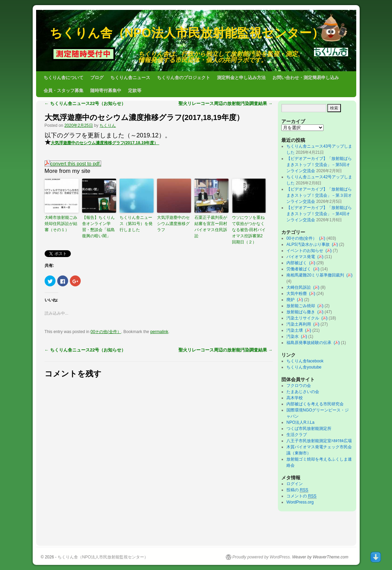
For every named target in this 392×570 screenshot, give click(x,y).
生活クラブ (297, 435)
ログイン (295, 484)
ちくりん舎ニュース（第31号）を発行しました (136, 224)
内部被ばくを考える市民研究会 (315, 404)
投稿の (297, 490)
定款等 (135, 91)
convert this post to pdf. (73, 164)
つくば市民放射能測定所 (309, 429)
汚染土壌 (296, 330)
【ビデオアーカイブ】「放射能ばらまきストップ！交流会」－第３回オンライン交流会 (319, 195)
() (322, 238)
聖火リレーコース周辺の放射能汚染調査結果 (226, 103)
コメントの (301, 496)
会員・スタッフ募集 (64, 91)
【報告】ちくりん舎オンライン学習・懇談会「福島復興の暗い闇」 (98, 227)
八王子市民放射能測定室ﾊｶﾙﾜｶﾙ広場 (321, 441)
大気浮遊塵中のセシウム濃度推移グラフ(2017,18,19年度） (144, 117)
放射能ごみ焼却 (302, 306)
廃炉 (292, 300)
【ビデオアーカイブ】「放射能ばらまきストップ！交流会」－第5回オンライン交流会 (319, 165)
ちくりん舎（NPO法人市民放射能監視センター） (187, 33)
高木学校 (295, 398)
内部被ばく (298, 263)
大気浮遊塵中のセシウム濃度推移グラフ (173, 224)
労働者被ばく (300, 269)
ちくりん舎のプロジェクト (184, 78)
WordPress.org (300, 502)
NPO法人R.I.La (300, 422)
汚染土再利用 (300, 324)
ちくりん (108, 125)
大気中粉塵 (298, 294)
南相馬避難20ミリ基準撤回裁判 (316, 275)
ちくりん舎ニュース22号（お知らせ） (85, 103)
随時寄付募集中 (106, 91)
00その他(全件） (106, 332)
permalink (159, 332)
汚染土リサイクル (304, 318)
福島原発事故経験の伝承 (310, 343)
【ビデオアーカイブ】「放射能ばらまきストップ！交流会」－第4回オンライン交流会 (319, 214)
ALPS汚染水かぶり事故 (309, 244)
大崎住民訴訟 (300, 287)
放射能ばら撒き (302, 312)
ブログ (97, 78)
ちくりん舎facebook (305, 361)
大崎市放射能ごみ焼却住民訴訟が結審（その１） (61, 224)
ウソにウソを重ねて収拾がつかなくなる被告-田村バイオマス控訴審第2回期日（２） (249, 230)
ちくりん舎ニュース (130, 78)
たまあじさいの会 (303, 392)
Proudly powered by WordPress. (262, 557)
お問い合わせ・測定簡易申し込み (306, 78)
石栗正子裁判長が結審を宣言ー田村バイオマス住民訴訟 (211, 227)
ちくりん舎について (64, 78)
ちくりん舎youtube (304, 367)
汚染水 (294, 336)
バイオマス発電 (302, 257)
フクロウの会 (299, 386)
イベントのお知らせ (306, 251)
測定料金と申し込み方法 (241, 78)
